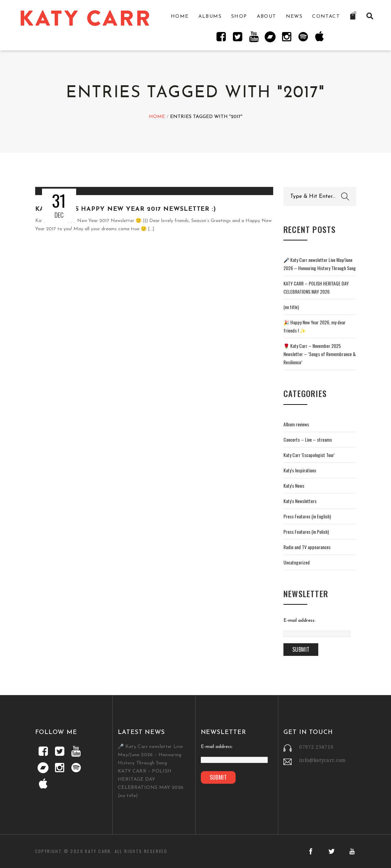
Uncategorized (297, 562)
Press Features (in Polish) (306, 532)
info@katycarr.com (323, 760)
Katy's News (294, 486)
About (267, 17)
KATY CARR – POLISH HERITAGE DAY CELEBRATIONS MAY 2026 (151, 779)
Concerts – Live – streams (308, 439)
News (294, 17)
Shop (239, 17)
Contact (326, 17)
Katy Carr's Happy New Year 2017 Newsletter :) (126, 209)
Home (180, 17)
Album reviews (296, 424)
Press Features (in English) (307, 516)
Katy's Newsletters (300, 501)
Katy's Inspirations (300, 470)
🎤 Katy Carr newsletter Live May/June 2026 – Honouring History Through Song (150, 755)
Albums (210, 17)
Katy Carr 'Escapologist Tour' (309, 455)
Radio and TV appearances (307, 547)
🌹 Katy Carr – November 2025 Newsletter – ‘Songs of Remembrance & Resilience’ (320, 354)
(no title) (291, 307)
